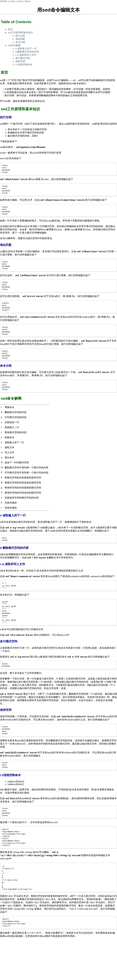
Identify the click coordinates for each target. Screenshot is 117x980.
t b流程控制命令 (24, 65)
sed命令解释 (14, 45)
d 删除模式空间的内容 (27, 52)
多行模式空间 (23, 58)
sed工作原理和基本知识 (20, 33)
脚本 (25, 852)
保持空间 (20, 61)
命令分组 (20, 42)
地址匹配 (20, 39)
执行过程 (20, 36)
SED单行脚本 (34, 973)
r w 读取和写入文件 (26, 55)
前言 (10, 29)
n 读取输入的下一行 (26, 49)
